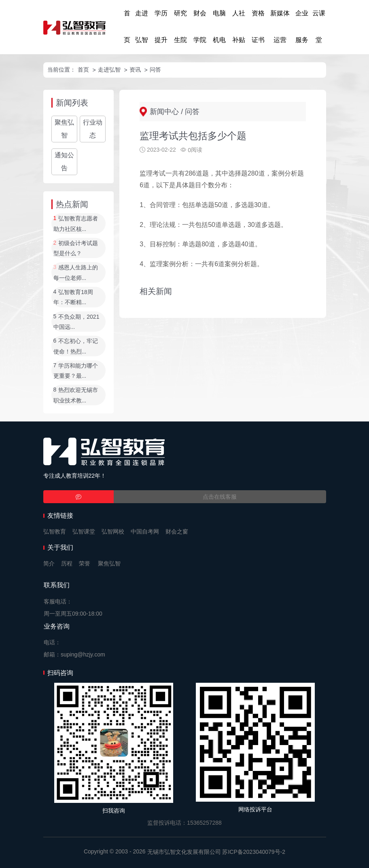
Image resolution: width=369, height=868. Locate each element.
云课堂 (319, 26)
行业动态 (93, 129)
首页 (127, 26)
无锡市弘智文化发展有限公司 (184, 852)
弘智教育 (55, 531)
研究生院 (180, 26)
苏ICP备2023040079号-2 (254, 852)
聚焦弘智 (64, 129)
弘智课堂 (84, 531)
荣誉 (85, 563)
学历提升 (161, 26)
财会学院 (200, 26)
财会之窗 (177, 531)
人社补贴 (239, 26)
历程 (67, 563)
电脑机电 (219, 26)
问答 (155, 70)
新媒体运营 (280, 26)
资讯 (135, 70)
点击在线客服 (220, 497)
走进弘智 (142, 26)
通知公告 (64, 162)
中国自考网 (145, 531)
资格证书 (258, 26)
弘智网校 (113, 531)
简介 (49, 563)
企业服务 (302, 26)
